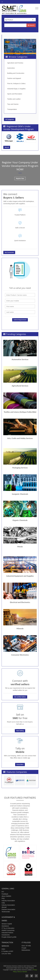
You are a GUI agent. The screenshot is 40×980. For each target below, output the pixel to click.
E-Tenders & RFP (7, 951)
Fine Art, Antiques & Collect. (17, 84)
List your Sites (6, 954)
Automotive (11, 68)
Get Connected (9, 252)
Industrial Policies (7, 933)
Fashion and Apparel (14, 78)
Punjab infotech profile (9, 937)
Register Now (20, 179)
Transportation (12, 109)
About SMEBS (6, 896)
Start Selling (20, 731)
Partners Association (8, 909)
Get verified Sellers (20, 697)
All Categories (10, 119)
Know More (20, 765)
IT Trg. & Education (8, 928)
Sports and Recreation (15, 94)
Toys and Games (13, 104)
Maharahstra (26, 950)
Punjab (24, 948)
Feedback (5, 894)
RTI (3, 892)
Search (31, 25)
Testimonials (6, 912)
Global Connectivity (8, 930)
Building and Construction (16, 73)
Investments (6, 935)
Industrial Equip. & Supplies (16, 89)
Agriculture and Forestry (15, 63)
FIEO (3, 949)
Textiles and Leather (14, 99)
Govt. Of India (26, 946)
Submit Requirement (20, 320)
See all (7, 147)
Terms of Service (22, 972)
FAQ (3, 898)
